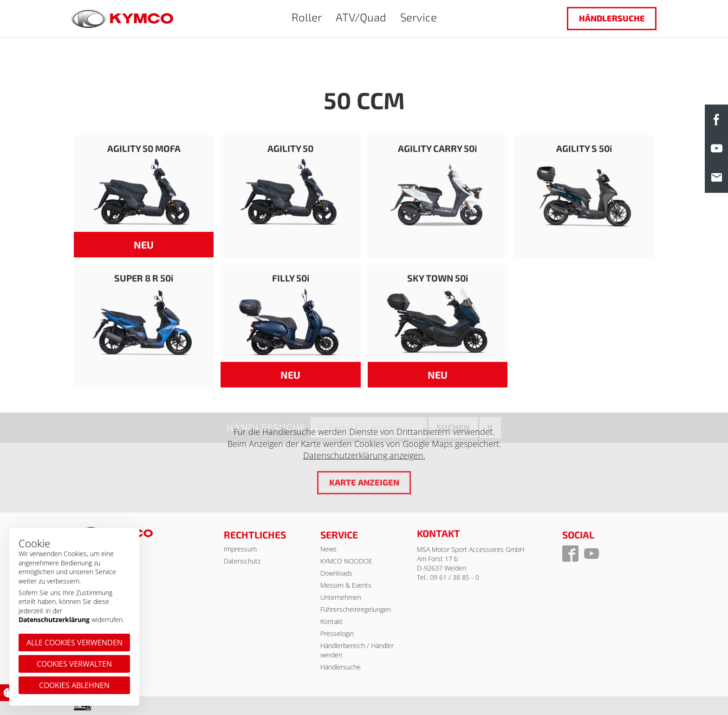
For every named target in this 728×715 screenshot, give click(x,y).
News (328, 549)
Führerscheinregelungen (356, 609)
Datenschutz (242, 561)
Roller (307, 17)
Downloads (336, 573)
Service (419, 17)
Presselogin (337, 633)
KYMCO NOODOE (346, 561)
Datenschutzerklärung (54, 620)
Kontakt (331, 621)
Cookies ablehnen (74, 685)
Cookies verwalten (74, 664)
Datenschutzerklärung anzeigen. (364, 456)
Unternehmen (341, 597)
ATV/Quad (361, 17)
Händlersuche (612, 18)
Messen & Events (346, 585)
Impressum (240, 549)
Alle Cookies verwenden (75, 643)
